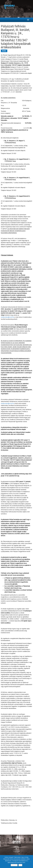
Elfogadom (14, 865)
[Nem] (31, 862)
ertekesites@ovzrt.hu (7, 317)
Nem (20, 865)
